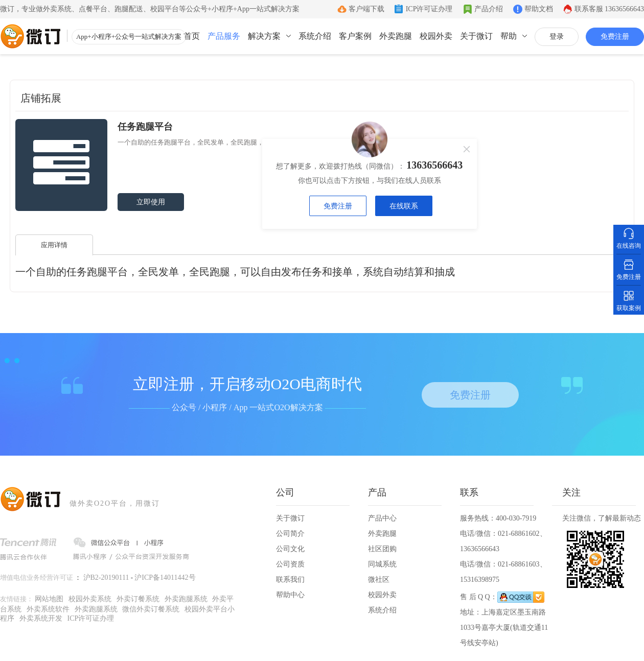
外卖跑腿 (396, 36)
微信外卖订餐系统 (151, 609)
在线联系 (404, 206)
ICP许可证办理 (429, 9)
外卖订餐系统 (138, 599)
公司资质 (290, 564)
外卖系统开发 (41, 618)
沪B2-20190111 (106, 577)
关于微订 (476, 36)
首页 (192, 36)
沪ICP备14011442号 (165, 577)
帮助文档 (539, 9)
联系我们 (290, 580)
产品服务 (224, 36)
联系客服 (609, 9)
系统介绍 (315, 36)
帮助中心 (290, 595)
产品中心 (382, 518)
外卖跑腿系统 (186, 599)
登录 (557, 37)
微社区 (379, 580)
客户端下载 (366, 9)
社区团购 (382, 549)
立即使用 (151, 202)
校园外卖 (436, 36)
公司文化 (290, 549)
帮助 (509, 36)
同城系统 (382, 564)
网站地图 (49, 599)
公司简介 (290, 534)
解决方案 (264, 36)
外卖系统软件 (48, 609)
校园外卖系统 (90, 599)
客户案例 (355, 36)
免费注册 (615, 37)
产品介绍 (489, 9)
